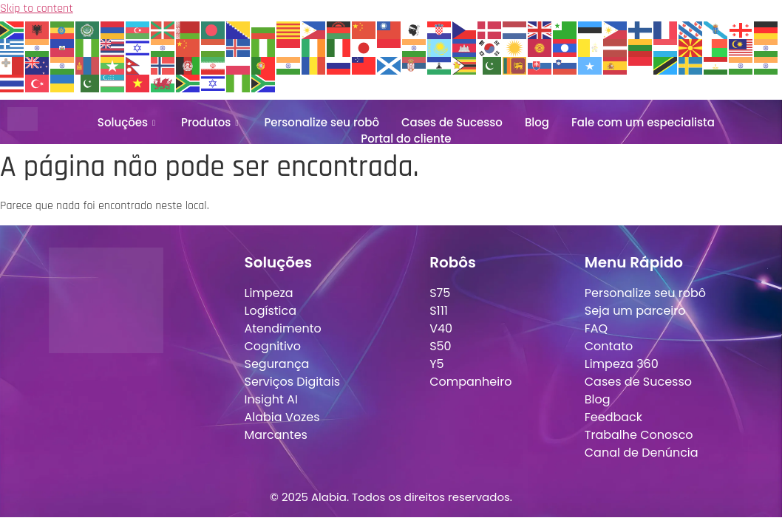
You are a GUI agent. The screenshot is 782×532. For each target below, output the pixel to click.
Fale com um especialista (643, 122)
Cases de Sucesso (452, 122)
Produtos (211, 122)
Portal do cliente (406, 139)
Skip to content (37, 8)
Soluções (128, 122)
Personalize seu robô (322, 122)
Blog (537, 122)
